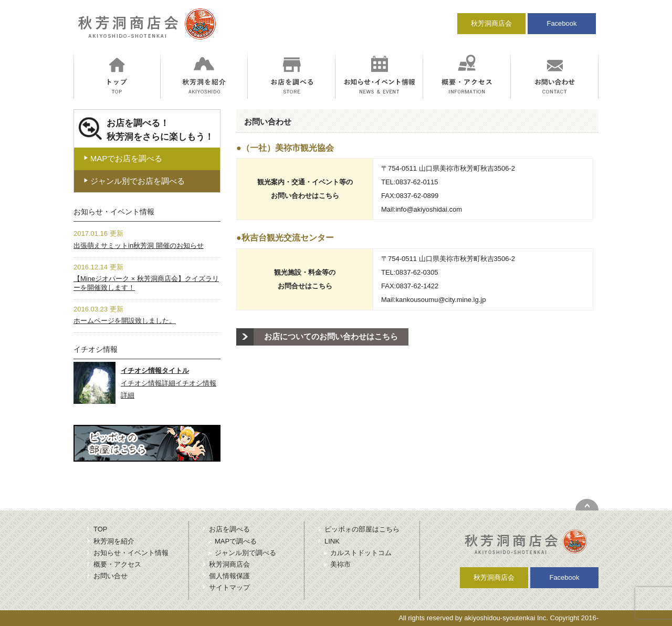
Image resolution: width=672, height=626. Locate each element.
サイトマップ (229, 587)
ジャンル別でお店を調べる (134, 181)
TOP (101, 529)
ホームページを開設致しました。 (125, 321)
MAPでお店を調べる (123, 158)
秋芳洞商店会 (491, 23)
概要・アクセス (117, 564)
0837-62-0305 (417, 272)
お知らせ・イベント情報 (131, 553)
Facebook (561, 23)
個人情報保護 (229, 576)
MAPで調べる (236, 541)
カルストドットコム (361, 553)
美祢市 (340, 564)
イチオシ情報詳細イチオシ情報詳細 (169, 383)
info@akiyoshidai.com (429, 209)
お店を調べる (229, 529)
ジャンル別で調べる (245, 553)
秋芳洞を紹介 (114, 541)
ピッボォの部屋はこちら (362, 529)
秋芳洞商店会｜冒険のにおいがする (145, 28)
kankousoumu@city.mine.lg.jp (440, 300)
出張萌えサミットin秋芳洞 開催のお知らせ (139, 246)
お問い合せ (111, 576)
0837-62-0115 (417, 182)
